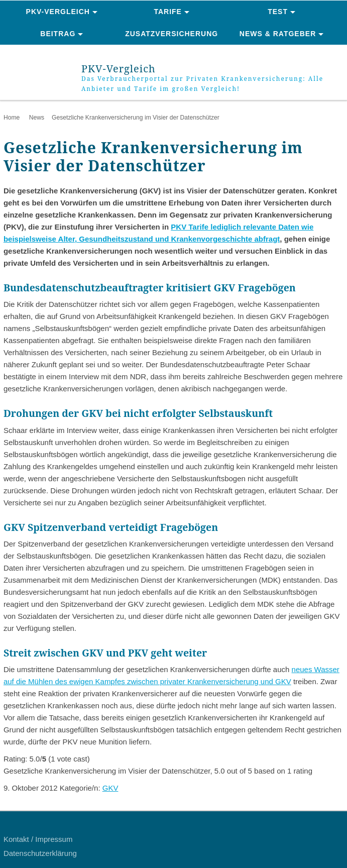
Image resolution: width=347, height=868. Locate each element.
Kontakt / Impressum (38, 839)
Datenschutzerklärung (40, 853)
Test (278, 12)
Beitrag (58, 34)
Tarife (168, 12)
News (37, 118)
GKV (110, 788)
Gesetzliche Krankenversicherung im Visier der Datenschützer (136, 118)
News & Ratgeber (278, 34)
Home (12, 118)
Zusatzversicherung (171, 34)
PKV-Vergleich (58, 12)
